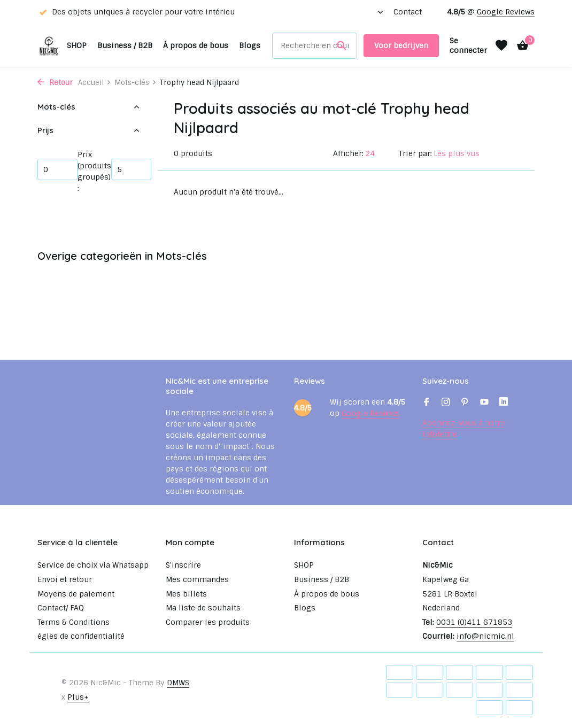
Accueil (95, 83)
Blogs (250, 45)
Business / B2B (125, 45)
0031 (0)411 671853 (474, 622)
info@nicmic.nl (485, 636)
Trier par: (415, 153)
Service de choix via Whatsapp (93, 565)
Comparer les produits (208, 622)
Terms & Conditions (74, 622)
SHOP (77, 45)
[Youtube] (484, 403)
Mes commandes (197, 579)
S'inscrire (183, 565)
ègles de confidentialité (81, 636)
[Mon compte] (468, 45)
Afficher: (348, 153)
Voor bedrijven (401, 45)
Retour (55, 83)
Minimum (57, 169)
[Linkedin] (504, 403)
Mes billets (186, 594)
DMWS (178, 683)
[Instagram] (446, 403)
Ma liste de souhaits (203, 608)
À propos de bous (196, 45)
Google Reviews (506, 12)
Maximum (131, 169)
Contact (408, 12)
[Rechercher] (315, 46)
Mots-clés (136, 83)
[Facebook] (427, 403)
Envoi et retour (65, 579)
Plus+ (78, 697)
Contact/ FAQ (61, 608)
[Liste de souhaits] (501, 45)
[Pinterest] (465, 403)
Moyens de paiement (76, 594)
